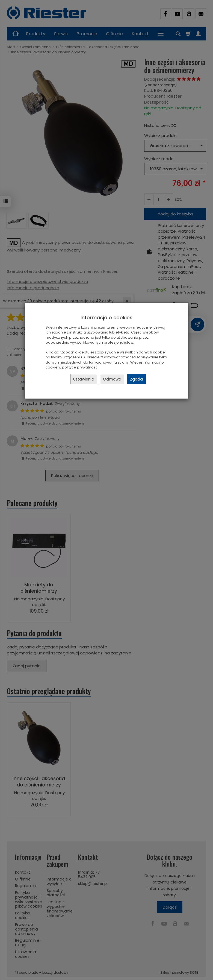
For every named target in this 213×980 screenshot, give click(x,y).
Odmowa (112, 379)
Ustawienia (84, 379)
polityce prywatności (80, 367)
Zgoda (136, 379)
